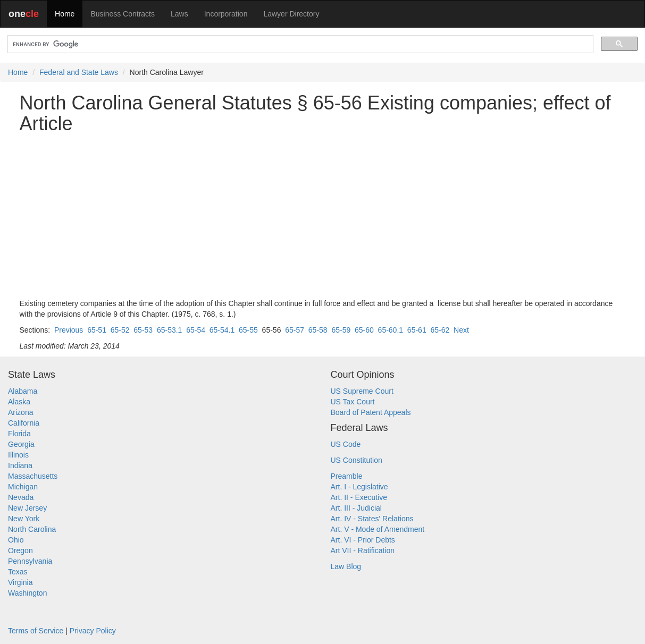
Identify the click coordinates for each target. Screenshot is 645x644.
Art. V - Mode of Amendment (378, 529)
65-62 (440, 330)
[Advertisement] (323, 216)
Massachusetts (33, 476)
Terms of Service (36, 631)
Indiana (20, 465)
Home (65, 14)
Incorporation (226, 14)
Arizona (20, 412)
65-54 (196, 330)
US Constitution (357, 460)
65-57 (295, 330)
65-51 (97, 330)
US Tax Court (353, 402)
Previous (69, 330)
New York (24, 519)
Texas (18, 572)
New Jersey (27, 508)
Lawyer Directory (291, 14)
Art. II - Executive (359, 497)
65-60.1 (391, 330)
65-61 (417, 330)
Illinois (18, 455)
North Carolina (32, 529)
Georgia (21, 444)
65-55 (248, 330)
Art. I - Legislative (359, 487)
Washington (27, 593)
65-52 (120, 330)
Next (461, 330)
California (24, 423)
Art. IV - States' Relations (372, 519)
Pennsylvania (30, 561)
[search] (299, 44)
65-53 (143, 330)
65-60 (364, 330)
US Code (346, 444)
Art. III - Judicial (356, 508)
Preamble (347, 476)
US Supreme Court (362, 391)
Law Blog (346, 566)
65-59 (341, 330)
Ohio (16, 540)
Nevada (21, 497)
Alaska (19, 402)
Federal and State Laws (79, 72)
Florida (19, 434)
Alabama (23, 391)
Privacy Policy (93, 631)
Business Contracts (123, 14)
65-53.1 (169, 330)
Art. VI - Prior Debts (363, 540)
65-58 (318, 330)
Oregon (20, 550)
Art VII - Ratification (363, 550)
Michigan (23, 487)
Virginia (20, 582)
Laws (179, 14)
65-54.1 (222, 330)
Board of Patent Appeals (371, 412)
